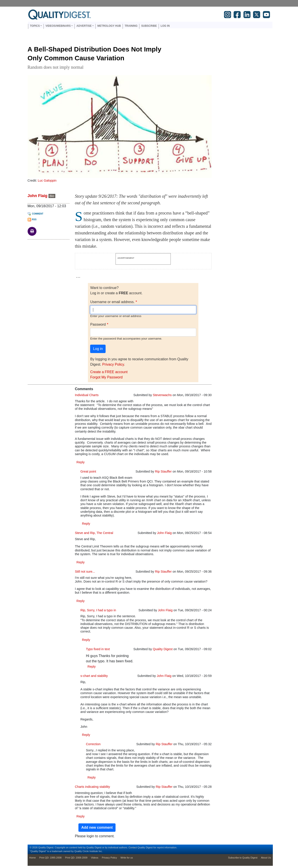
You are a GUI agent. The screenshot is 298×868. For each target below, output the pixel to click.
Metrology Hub (109, 26)
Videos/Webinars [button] (58, 26)
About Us (266, 858)
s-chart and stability (94, 676)
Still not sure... (85, 572)
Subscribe (149, 26)
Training (131, 26)
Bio (52, 196)
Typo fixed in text (98, 649)
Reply (81, 462)
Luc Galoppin (47, 180)
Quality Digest (163, 649)
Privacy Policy (113, 364)
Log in (165, 26)
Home (33, 858)
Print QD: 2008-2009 (76, 858)
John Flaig (38, 196)
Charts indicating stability (92, 787)
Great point (88, 471)
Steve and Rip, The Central (94, 533)
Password (98, 324)
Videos (95, 858)
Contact (133, 847)
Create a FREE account (109, 372)
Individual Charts (87, 395)
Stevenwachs (162, 395)
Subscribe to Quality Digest (243, 858)
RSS (34, 219)
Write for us (127, 858)
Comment (38, 214)
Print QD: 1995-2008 (50, 858)
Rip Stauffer (163, 471)
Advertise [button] (84, 26)
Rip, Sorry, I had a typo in (98, 610)
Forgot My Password (106, 377)
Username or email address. (112, 302)
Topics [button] (35, 26)
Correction (93, 744)
